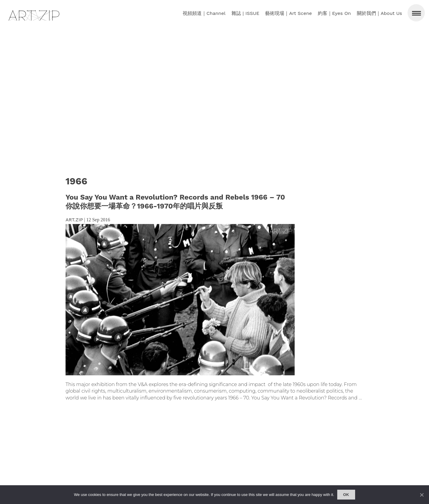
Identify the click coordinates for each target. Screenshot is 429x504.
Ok (346, 495)
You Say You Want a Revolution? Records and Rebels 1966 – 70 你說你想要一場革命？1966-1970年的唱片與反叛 (175, 202)
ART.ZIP (74, 220)
